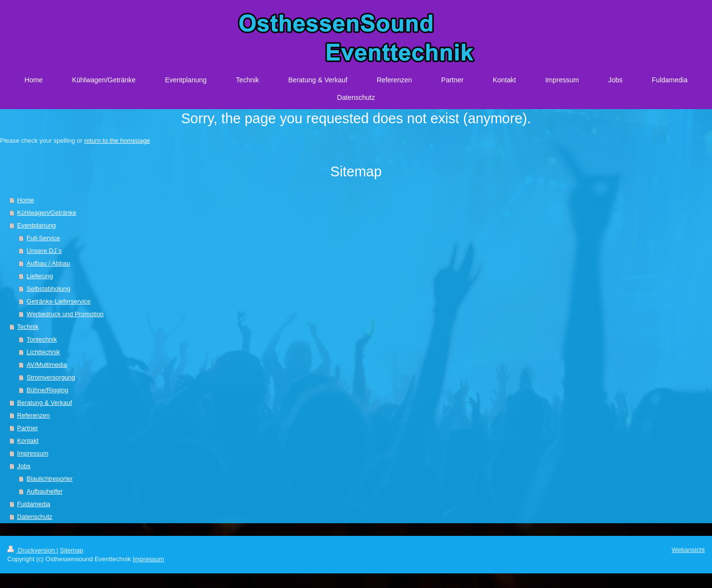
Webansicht (688, 550)
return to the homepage (117, 141)
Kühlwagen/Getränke (47, 213)
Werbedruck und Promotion (65, 314)
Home (26, 200)
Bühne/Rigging (48, 390)
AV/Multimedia (47, 365)
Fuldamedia (34, 504)
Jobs (24, 466)
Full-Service (44, 238)
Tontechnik (42, 339)
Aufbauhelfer (45, 491)
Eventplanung (37, 225)
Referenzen (33, 415)
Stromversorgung (51, 377)
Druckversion (32, 550)
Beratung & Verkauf (45, 403)
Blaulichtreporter (50, 479)
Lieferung (40, 276)
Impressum (33, 453)
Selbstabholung (49, 289)
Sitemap (72, 550)
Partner (28, 428)
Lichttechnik (44, 352)
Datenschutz (35, 517)
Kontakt (28, 441)
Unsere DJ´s (44, 251)
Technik (28, 327)
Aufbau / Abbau (48, 263)
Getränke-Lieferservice (59, 301)
